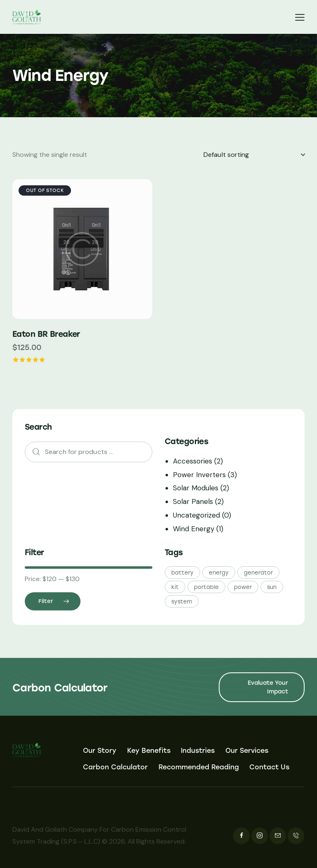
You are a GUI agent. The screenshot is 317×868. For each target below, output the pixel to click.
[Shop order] (254, 155)
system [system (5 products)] (182, 602)
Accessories (193, 461)
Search (33, 452)
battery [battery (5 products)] (182, 573)
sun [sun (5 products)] (272, 587)
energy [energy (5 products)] (219, 573)
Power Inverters (199, 475)
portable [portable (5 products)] (206, 587)
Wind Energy (194, 529)
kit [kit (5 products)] (175, 587)
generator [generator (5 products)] (258, 573)
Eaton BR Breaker (46, 334)
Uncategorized (196, 515)
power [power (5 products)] (243, 587)
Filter (46, 601)
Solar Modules (196, 488)
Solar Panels (193, 501)
